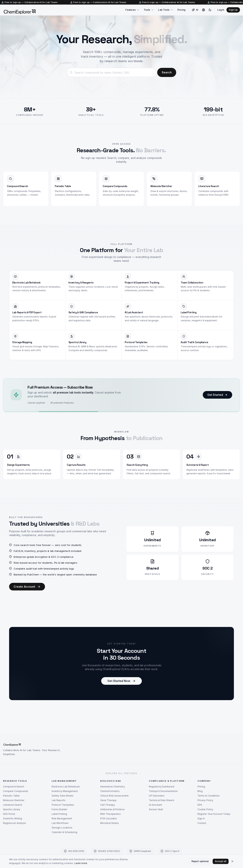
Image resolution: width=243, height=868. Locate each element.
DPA (200, 805)
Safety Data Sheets (63, 796)
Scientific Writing (13, 818)
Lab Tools (166, 10)
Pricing (181, 10)
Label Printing (59, 814)
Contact (202, 823)
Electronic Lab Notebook (66, 787)
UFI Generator (157, 796)
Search (167, 72)
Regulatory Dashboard (162, 787)
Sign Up (233, 10)
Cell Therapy (108, 805)
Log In (221, 10)
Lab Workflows (60, 823)
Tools (149, 10)
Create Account (27, 587)
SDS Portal (9, 814)
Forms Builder (59, 809)
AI (195, 10)
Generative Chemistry (113, 787)
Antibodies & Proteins (112, 809)
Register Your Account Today (214, 814)
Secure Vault (156, 809)
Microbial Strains (110, 823)
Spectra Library (12, 809)
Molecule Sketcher (14, 800)
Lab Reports (59, 800)
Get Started (217, 396)
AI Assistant (155, 805)
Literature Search (13, 805)
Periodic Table (11, 796)
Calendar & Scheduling (64, 832)
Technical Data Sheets (162, 800)
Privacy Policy (205, 800)
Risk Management (62, 818)
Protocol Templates (63, 805)
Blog (200, 791)
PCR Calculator (109, 818)
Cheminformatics (110, 791)
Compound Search (14, 787)
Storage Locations (62, 828)
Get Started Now (121, 681)
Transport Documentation (163, 791)
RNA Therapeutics (110, 814)
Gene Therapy (108, 800)
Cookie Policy (205, 809)
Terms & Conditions (209, 796)
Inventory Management (65, 791)
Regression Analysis (15, 823)
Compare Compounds (16, 791)
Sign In (201, 818)
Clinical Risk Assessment (114, 796)
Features (133, 10)
